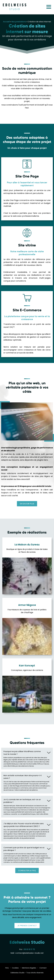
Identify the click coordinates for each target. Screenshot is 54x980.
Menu (49, 7)
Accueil (6, 22)
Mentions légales (29, 968)
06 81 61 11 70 (29, 949)
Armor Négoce (27, 605)
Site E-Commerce (27, 310)
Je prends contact (27, 926)
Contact (43, 968)
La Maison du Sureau (27, 545)
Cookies (15, 968)
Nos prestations (19, 22)
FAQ (7, 968)
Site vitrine (27, 245)
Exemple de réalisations (27, 532)
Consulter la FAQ (27, 871)
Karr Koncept (27, 666)
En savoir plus (27, 504)
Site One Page (27, 176)
